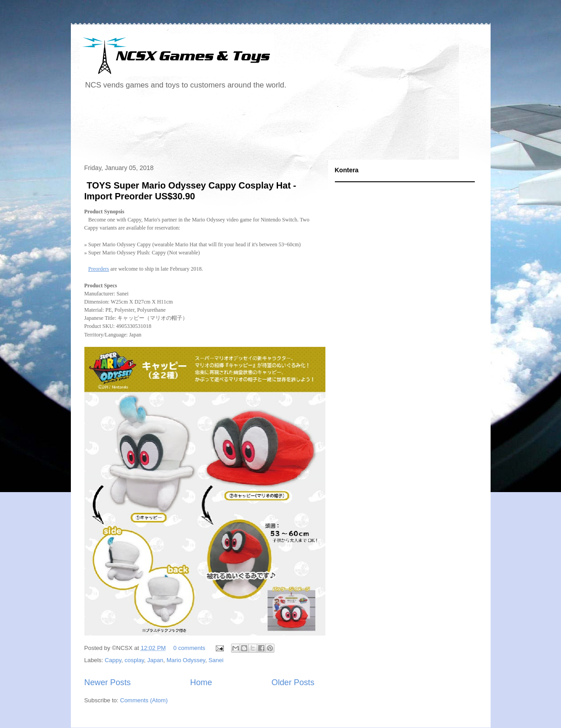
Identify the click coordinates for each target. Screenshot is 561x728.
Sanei (216, 660)
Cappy (113, 660)
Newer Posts (108, 682)
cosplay (134, 660)
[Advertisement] (244, 128)
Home (201, 682)
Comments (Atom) (144, 700)
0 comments (189, 648)
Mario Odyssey (186, 660)
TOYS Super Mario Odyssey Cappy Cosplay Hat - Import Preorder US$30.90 (190, 191)
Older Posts (293, 682)
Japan (155, 660)
